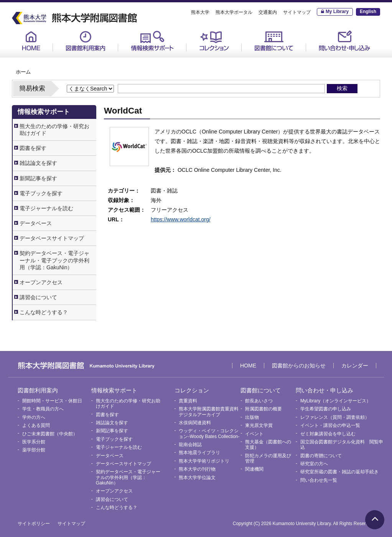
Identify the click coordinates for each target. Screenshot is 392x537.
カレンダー (355, 366)
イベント (254, 434)
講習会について (38, 297)
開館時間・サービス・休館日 (52, 401)
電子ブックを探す (41, 193)
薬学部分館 (34, 450)
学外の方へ (34, 417)
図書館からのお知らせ (299, 366)
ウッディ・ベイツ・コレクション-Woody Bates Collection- (209, 433)
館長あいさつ (259, 401)
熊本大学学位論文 (197, 478)
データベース (36, 223)
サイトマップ (297, 12)
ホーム (23, 72)
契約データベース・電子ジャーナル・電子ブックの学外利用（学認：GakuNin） (54, 260)
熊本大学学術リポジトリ (204, 461)
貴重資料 (188, 401)
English (368, 12)
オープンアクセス (41, 282)
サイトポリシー (34, 524)
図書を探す (33, 148)
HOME (31, 41)
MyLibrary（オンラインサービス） (336, 401)
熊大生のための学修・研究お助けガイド (54, 130)
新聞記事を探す (38, 178)
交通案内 (268, 12)
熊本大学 (200, 12)
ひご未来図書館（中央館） (50, 434)
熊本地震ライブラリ (199, 453)
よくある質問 (36, 425)
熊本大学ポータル (234, 12)
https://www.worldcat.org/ (181, 219)
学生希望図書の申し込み (326, 409)
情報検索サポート (152, 41)
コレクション (214, 41)
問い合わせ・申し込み (344, 41)
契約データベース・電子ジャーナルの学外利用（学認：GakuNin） (128, 477)
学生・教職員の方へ (43, 409)
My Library (337, 12)
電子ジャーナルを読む (46, 208)
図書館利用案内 (86, 41)
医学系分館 (34, 442)
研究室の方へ (314, 464)
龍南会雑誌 (190, 445)
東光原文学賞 (259, 425)
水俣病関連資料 (195, 423)
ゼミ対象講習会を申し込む (328, 434)
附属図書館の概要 (264, 409)
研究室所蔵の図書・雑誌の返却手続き (339, 472)
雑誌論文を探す (38, 163)
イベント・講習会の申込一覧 (330, 425)
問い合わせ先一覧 (319, 480)
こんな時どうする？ (44, 312)
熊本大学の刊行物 (197, 469)
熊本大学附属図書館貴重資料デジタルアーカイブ (209, 412)
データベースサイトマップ (52, 238)
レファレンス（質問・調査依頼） (335, 417)
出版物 (252, 417)
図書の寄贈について (321, 456)
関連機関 (254, 469)
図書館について (274, 41)
